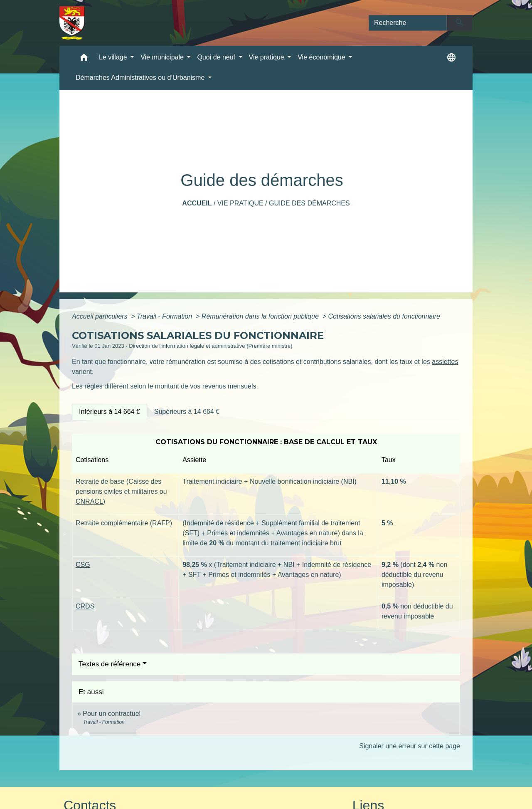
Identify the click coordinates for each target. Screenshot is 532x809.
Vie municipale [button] (163, 57)
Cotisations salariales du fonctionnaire (384, 316)
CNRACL (89, 501)
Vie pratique (240, 203)
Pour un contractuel (112, 714)
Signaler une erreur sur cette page (410, 746)
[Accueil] (72, 23)
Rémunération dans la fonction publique (261, 316)
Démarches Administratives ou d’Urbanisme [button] (141, 78)
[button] (84, 59)
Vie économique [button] (322, 57)
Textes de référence (110, 664)
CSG (83, 565)
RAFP (161, 523)
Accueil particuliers (101, 316)
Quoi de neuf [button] (217, 57)
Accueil (197, 203)
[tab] (110, 412)
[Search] (408, 23)
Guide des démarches (309, 203)
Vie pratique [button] (268, 57)
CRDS (85, 606)
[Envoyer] (460, 23)
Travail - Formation (165, 316)
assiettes (445, 362)
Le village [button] (114, 57)
